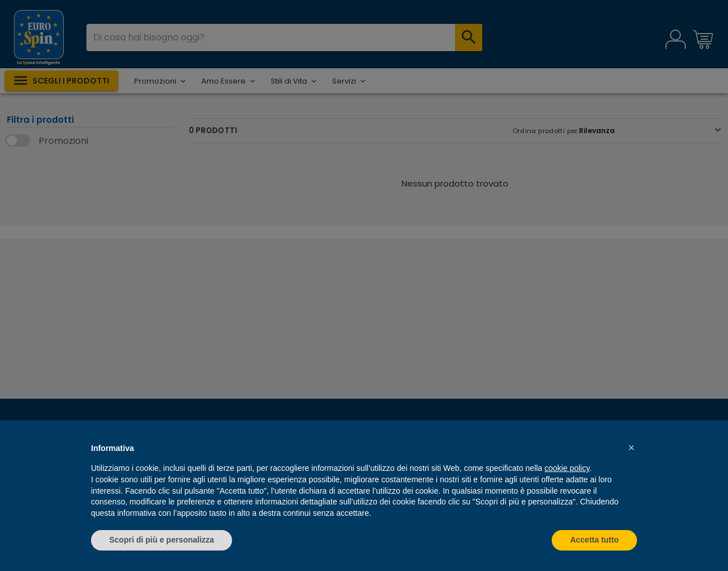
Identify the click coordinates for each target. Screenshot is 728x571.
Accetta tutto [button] (594, 540)
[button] (631, 448)
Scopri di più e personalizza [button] (162, 540)
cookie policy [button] (567, 468)
